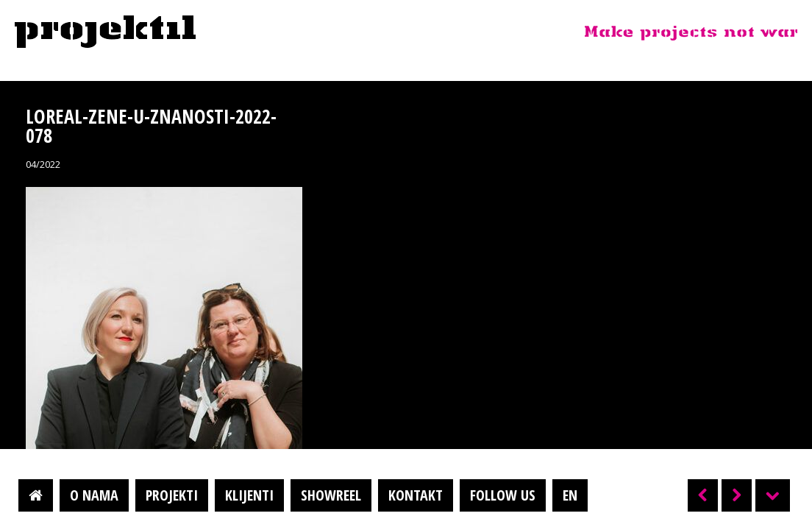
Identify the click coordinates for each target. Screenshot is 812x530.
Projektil (105, 32)
